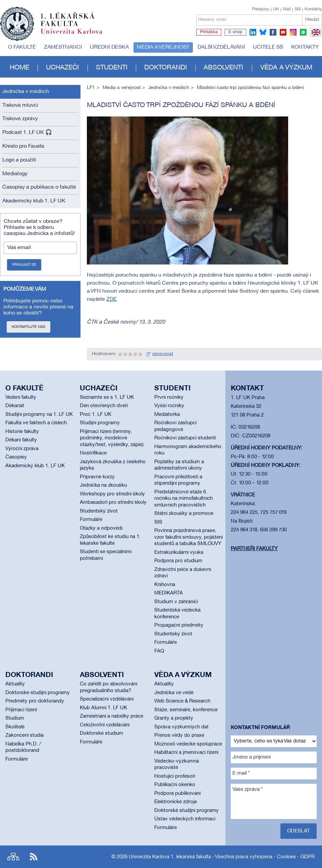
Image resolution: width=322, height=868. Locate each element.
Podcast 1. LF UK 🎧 (27, 133)
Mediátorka (167, 415)
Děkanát (15, 406)
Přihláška (209, 32)
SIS (298, 9)
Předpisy (261, 9)
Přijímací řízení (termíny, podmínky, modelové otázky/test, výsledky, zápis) (112, 438)
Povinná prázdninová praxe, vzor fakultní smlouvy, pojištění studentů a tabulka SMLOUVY (189, 537)
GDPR (308, 857)
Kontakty (313, 9)
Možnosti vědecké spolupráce (188, 744)
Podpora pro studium (178, 561)
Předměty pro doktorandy (35, 701)
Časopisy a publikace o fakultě (39, 187)
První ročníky (169, 397)
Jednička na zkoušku (103, 485)
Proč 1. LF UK (96, 415)
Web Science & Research (182, 701)
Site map (13, 857)
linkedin (253, 32)
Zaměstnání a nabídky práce (112, 716)
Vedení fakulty (21, 397)
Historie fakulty (22, 432)
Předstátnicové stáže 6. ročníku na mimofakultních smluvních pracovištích (183, 499)
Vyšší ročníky (169, 406)
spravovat (163, 354)
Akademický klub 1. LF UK (34, 201)
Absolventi (223, 68)
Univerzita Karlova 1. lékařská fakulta (170, 857)
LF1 (91, 88)
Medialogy (15, 174)
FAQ (159, 651)
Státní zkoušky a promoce (184, 514)
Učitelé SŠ (268, 47)
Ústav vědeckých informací (185, 819)
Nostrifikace (93, 453)
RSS (34, 857)
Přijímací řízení (21, 710)
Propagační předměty (179, 625)
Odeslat (299, 831)
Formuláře (91, 520)
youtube (283, 32)
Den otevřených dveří (104, 406)
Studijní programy (100, 423)
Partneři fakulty (254, 549)
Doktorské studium (101, 733)
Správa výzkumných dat (181, 727)
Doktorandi (166, 68)
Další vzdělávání (221, 47)
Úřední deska (109, 47)
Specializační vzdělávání (107, 699)
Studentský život (99, 511)
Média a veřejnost (163, 47)
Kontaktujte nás (29, 327)
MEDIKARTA (169, 593)
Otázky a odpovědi (101, 528)
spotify (303, 32)
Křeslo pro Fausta (23, 146)
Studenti (112, 68)
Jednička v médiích (26, 92)
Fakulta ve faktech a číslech (36, 423)
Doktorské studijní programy (38, 693)
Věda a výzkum (286, 68)
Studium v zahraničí (176, 602)
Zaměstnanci (63, 47)
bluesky (263, 32)
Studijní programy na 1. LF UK (39, 415)
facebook (273, 32)
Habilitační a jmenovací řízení (186, 753)
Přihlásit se (24, 265)
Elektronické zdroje (176, 802)
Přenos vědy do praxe (179, 735)
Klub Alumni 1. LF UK (103, 708)
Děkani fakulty (21, 440)
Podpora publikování (177, 793)
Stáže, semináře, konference (186, 710)
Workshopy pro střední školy (112, 494)
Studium (15, 718)
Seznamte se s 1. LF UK (107, 397)
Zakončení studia (24, 735)
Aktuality (15, 684)
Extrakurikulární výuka (179, 552)
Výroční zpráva (22, 449)
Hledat (312, 20)
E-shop (235, 32)
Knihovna (165, 585)
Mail (287, 9)
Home (19, 68)
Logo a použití (19, 160)
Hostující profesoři (175, 776)
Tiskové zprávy (20, 119)
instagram (293, 32)
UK (276, 9)
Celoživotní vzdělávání (105, 725)
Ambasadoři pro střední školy (113, 502)
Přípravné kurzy (97, 477)
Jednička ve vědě (174, 693)
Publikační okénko (175, 785)
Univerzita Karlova (77, 35)
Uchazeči (62, 68)
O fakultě (22, 47)
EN (315, 36)
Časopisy (16, 457)
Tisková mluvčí (20, 105)
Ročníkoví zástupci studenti (185, 438)
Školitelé (15, 727)
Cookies (286, 857)
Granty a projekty (174, 718)
